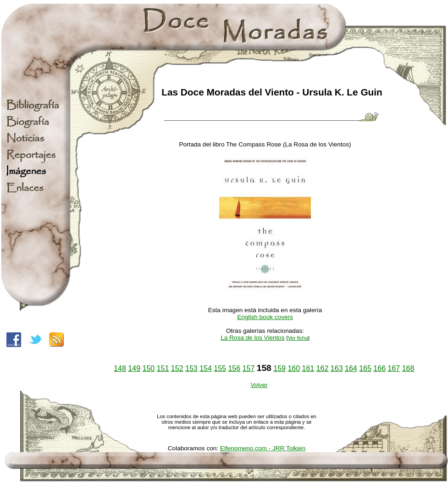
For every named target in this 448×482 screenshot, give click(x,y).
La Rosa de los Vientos (253, 338)
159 (279, 368)
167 (394, 368)
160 (294, 368)
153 (191, 368)
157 (249, 368)
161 (308, 368)
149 (134, 368)
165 (365, 368)
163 (337, 368)
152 (177, 368)
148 (120, 368)
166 (379, 368)
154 (206, 368)
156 (234, 368)
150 (149, 368)
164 (351, 368)
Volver (259, 385)
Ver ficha (298, 338)
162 (323, 368)
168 (408, 368)
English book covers (265, 317)
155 (220, 368)
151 (163, 368)
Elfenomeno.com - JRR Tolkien (263, 448)
